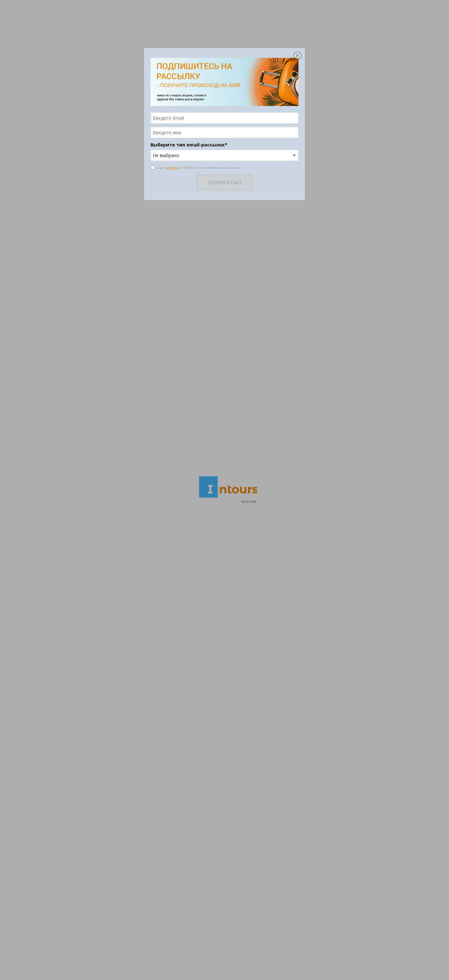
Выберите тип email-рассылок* (189, 145)
